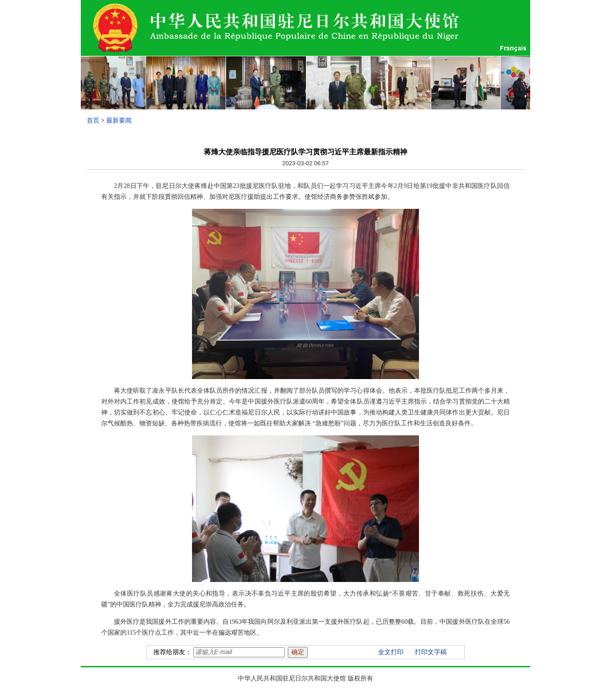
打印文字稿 (431, 652)
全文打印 (391, 652)
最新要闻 (119, 121)
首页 (93, 121)
